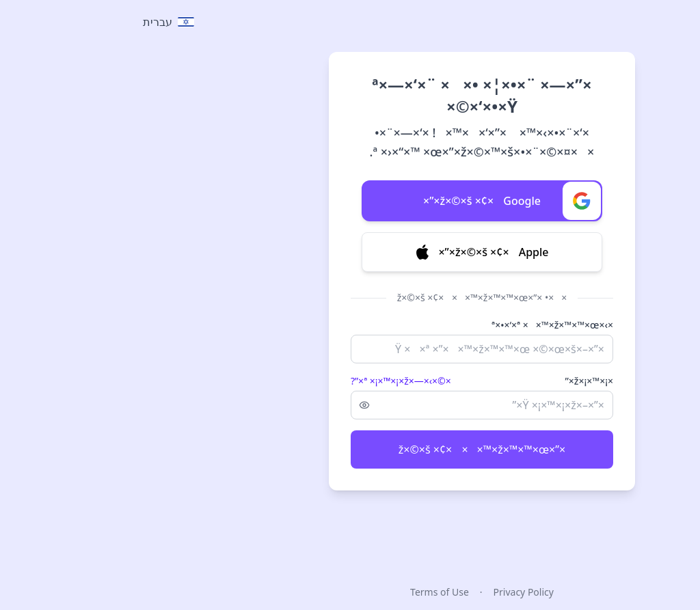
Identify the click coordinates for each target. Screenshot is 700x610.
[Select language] (37, 22)
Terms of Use (308, 592)
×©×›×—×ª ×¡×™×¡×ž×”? (269, 381)
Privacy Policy (392, 592)
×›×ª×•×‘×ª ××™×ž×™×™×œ (420, 325)
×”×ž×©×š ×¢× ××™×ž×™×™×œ (350, 449)
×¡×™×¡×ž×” (457, 381)
